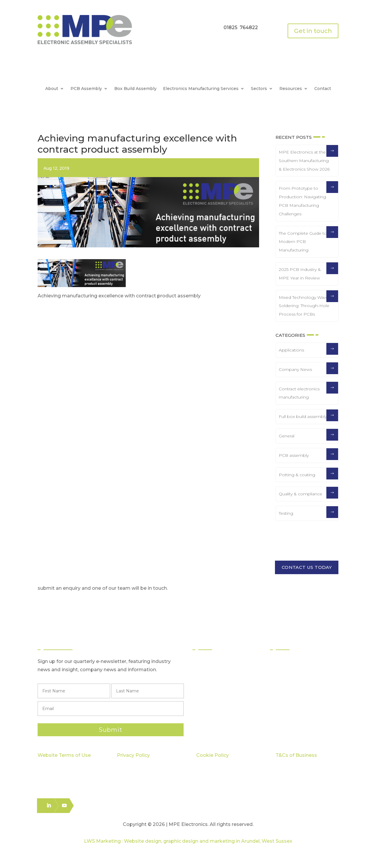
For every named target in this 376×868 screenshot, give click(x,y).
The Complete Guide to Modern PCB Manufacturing (303, 242)
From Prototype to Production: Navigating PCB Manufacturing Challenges (302, 201)
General (287, 436)
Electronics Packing (221, 715)
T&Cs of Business (296, 755)
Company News (295, 369)
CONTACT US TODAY (307, 567)
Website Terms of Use (64, 755)
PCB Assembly (86, 89)
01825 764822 (241, 28)
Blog (281, 704)
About (52, 89)
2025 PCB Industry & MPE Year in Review (300, 274)
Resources (291, 89)
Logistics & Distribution (223, 704)
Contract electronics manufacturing (299, 393)
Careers (285, 715)
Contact (323, 89)
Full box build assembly (303, 416)
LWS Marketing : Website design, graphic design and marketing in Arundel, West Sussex (188, 841)
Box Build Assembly (135, 89)
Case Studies (291, 694)
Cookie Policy (213, 755)
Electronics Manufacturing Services (201, 89)
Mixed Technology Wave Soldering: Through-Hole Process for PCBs (304, 306)
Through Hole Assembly (226, 683)
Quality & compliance (301, 494)
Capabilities (289, 683)
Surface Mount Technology (229, 673)
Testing (286, 513)
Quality (284, 673)
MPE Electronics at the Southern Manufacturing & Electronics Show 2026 (304, 161)
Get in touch (313, 31)
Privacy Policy (133, 755)
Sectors (259, 89)
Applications (291, 350)
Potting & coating (297, 475)
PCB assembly (294, 455)
